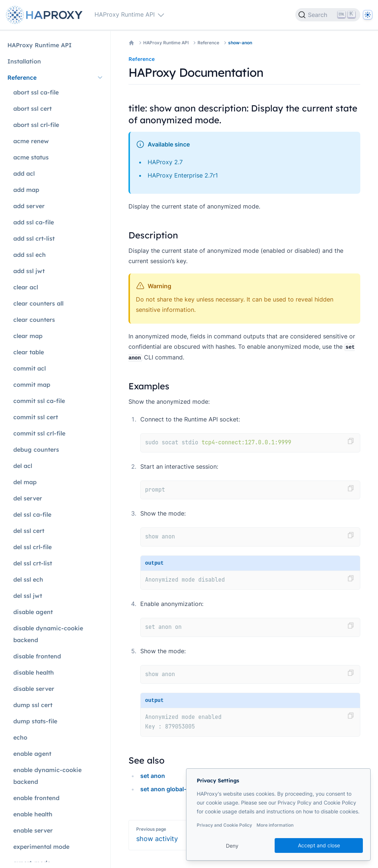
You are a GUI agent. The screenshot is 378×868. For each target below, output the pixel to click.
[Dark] (368, 15)
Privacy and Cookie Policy (224, 825)
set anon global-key (168, 789)
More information (275, 825)
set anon (153, 776)
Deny (232, 846)
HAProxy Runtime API (166, 43)
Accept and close (319, 845)
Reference (208, 43)
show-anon (240, 43)
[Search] (328, 15)
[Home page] (46, 15)
